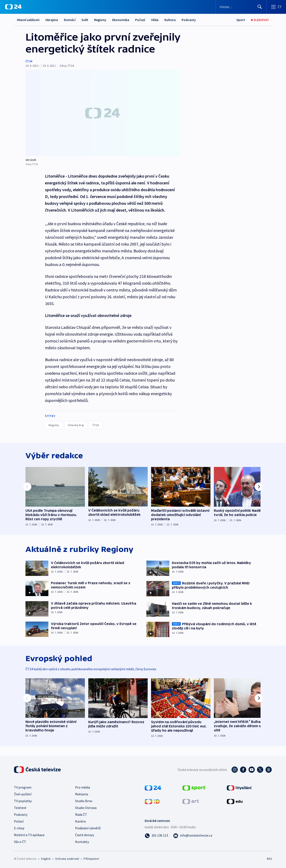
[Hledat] (260, 7)
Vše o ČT (20, 842)
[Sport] (241, 20)
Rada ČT (81, 814)
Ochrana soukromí (67, 859)
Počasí (140, 20)
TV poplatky (23, 801)
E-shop (19, 828)
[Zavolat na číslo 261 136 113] (156, 835)
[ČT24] (13, 7)
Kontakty (82, 842)
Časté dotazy (85, 835)
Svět (85, 20)
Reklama (82, 794)
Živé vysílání (23, 794)
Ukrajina (52, 20)
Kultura (170, 20)
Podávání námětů (88, 828)
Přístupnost (91, 859)
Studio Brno (84, 801)
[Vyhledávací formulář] (241, 7)
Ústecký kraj (76, 425)
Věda (155, 20)
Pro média (83, 787)
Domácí (70, 20)
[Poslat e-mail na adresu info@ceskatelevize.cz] (193, 835)
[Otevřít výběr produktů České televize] (276, 7)
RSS (269, 859)
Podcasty (189, 20)
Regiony (100, 20)
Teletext (20, 808)
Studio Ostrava (86, 808)
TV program (23, 787)
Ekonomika (121, 20)
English (46, 859)
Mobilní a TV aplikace (29, 835)
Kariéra (80, 821)
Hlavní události (28, 20)
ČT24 (29, 61)
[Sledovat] (260, 20)
